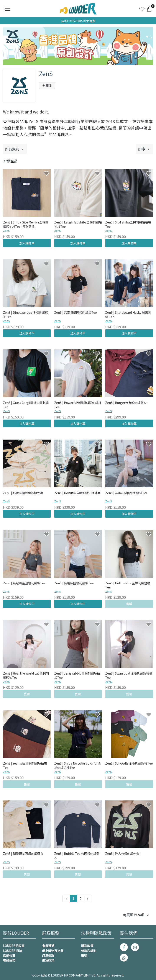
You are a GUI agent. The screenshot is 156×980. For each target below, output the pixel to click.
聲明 (84, 955)
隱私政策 (87, 946)
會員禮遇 (48, 946)
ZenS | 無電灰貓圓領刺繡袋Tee (126, 493)
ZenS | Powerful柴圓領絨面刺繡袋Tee (78, 405)
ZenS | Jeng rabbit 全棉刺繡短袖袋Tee (77, 676)
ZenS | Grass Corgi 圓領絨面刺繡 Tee (26, 405)
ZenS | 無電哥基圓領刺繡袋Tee (24, 583)
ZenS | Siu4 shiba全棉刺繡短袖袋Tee (128, 224)
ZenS (6, 231)
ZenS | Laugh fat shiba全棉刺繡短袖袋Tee (78, 224)
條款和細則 (89, 951)
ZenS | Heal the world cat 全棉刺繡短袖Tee (26, 676)
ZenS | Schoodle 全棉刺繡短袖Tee (129, 763)
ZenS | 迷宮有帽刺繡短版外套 (23, 493)
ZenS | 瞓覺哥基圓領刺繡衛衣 (23, 854)
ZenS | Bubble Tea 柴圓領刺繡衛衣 (77, 856)
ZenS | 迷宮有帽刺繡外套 (122, 854)
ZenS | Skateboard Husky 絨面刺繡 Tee (128, 315)
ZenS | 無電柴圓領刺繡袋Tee (74, 583)
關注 (47, 85)
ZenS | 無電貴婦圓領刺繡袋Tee (76, 312)
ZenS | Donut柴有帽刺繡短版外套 (77, 493)
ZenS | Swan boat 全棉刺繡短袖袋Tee (129, 676)
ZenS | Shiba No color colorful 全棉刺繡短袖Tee (78, 766)
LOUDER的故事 (14, 946)
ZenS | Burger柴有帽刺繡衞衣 (126, 403)
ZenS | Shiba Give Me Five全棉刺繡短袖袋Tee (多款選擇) (26, 224)
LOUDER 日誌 (13, 951)
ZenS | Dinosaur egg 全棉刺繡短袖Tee (26, 315)
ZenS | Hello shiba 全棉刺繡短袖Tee (128, 585)
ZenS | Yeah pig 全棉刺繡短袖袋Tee (25, 766)
